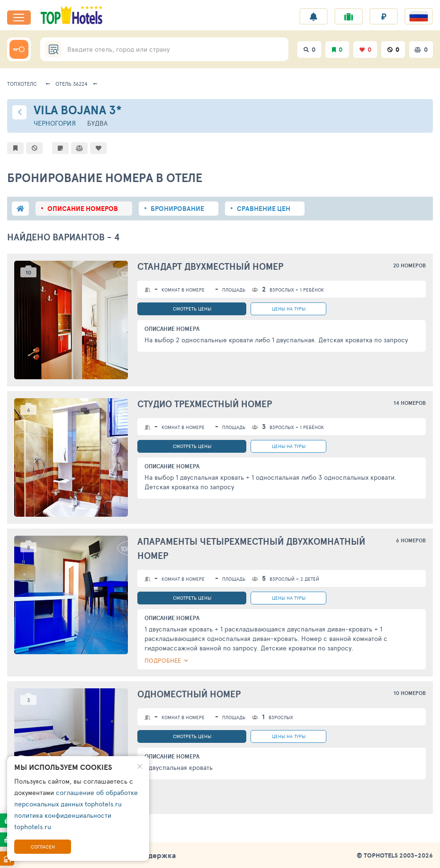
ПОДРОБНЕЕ (163, 660)
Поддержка (155, 855)
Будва (97, 123)
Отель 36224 (72, 84)
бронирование (177, 209)
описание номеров (83, 209)
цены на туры (289, 309)
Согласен (43, 847)
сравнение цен (264, 209)
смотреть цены (192, 309)
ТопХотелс (22, 84)
